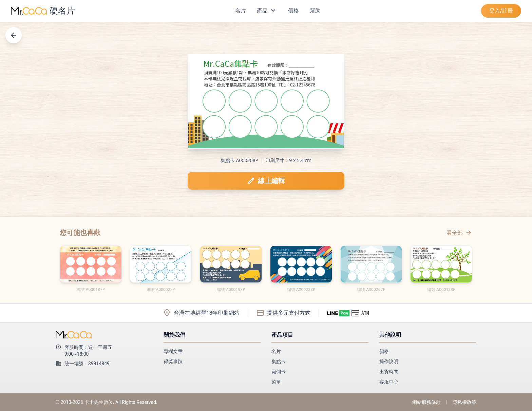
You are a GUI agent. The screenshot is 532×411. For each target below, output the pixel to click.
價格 (293, 11)
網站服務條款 (426, 402)
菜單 (276, 382)
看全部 (459, 233)
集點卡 (279, 361)
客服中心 (389, 382)
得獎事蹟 (173, 361)
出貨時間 (389, 372)
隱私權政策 (464, 402)
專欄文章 (173, 351)
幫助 (315, 11)
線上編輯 (266, 181)
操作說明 (389, 361)
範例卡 (279, 372)
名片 (241, 11)
